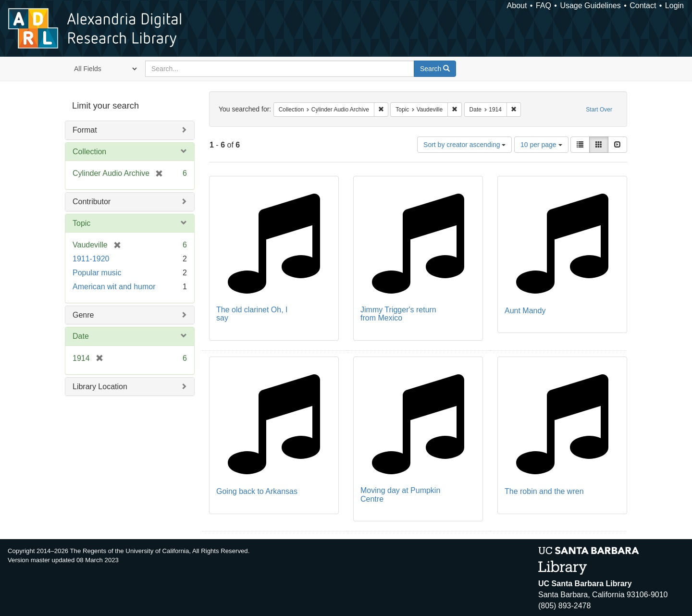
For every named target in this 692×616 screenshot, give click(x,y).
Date (81, 336)
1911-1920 (91, 259)
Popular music (97, 273)
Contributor (92, 202)
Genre (83, 315)
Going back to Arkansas (257, 491)
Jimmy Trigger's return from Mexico (398, 314)
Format (85, 130)
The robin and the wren (544, 491)
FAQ (544, 6)
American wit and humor (114, 287)
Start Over (599, 110)
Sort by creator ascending (464, 145)
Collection (89, 152)
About (517, 6)
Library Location (100, 387)
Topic (81, 223)
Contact (643, 6)
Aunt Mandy (525, 311)
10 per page (541, 145)
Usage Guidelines (590, 6)
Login (674, 6)
